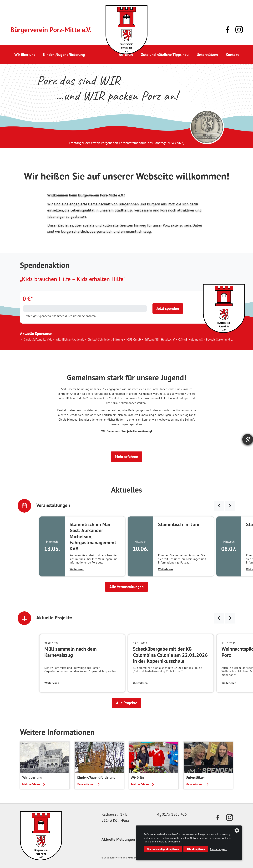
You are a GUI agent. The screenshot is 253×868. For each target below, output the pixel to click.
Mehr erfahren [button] (126, 457)
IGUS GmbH (140, 339)
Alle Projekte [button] (127, 703)
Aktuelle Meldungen (118, 839)
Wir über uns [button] (25, 55)
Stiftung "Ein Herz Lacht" (166, 339)
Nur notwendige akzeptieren (163, 849)
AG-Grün (126, 55)
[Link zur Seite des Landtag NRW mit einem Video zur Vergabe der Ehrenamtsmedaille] (207, 127)
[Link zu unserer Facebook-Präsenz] (228, 30)
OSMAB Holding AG (197, 339)
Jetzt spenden (168, 308)
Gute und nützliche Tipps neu (165, 55)
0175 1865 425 (172, 814)
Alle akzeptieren (196, 849)
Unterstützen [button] (207, 55)
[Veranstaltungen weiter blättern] (230, 506)
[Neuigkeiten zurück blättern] (219, 618)
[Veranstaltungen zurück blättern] (219, 506)
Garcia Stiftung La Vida (45, 339)
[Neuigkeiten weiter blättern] (230, 618)
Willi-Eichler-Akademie (77, 339)
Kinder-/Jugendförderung (64, 55)
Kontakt (232, 55)
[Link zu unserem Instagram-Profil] (239, 30)
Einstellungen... (219, 849)
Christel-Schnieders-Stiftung (112, 339)
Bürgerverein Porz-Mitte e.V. (51, 30)
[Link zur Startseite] (126, 30)
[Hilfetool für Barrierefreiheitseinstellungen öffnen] (248, 439)
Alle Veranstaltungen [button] (126, 587)
